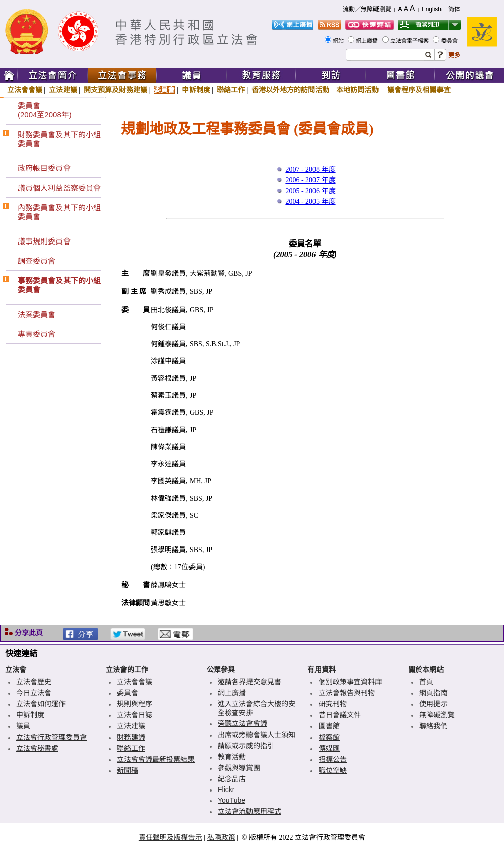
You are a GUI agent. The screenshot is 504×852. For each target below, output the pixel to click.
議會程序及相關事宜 (419, 90)
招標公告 (333, 759)
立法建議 (63, 90)
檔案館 (329, 737)
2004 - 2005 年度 (310, 201)
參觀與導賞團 (239, 768)
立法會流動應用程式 (249, 811)
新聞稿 (128, 770)
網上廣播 (368, 41)
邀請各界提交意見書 (249, 682)
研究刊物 (333, 704)
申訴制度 (196, 90)
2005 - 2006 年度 (310, 191)
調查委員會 (37, 261)
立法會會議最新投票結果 (156, 759)
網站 (339, 41)
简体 (454, 9)
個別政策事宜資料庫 (350, 682)
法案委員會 (37, 314)
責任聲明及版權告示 (170, 837)
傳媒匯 (329, 748)
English (432, 9)
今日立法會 (34, 693)
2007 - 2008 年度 (310, 170)
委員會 (450, 41)
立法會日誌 (135, 715)
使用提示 (433, 704)
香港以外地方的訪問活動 (290, 90)
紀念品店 (232, 779)
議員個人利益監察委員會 (59, 188)
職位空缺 (333, 770)
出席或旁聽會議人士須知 (257, 735)
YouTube (232, 800)
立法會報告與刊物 (347, 693)
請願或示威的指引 (246, 746)
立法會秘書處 (37, 748)
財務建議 (131, 737)
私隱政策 (221, 837)
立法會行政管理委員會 (51, 737)
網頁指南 (433, 693)
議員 (23, 726)
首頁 (426, 682)
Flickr (226, 789)
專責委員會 (37, 334)
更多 (454, 55)
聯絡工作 (231, 90)
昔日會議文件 (340, 715)
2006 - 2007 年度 (310, 180)
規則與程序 (135, 704)
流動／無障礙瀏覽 (367, 9)
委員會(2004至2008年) (45, 110)
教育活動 (232, 757)
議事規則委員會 (44, 241)
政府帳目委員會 (44, 168)
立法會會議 (25, 90)
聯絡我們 (433, 726)
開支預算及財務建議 (115, 90)
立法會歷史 (34, 682)
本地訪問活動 (358, 90)
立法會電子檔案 (410, 41)
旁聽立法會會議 (242, 723)
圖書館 (329, 726)
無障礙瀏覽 (437, 715)
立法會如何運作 (41, 704)
